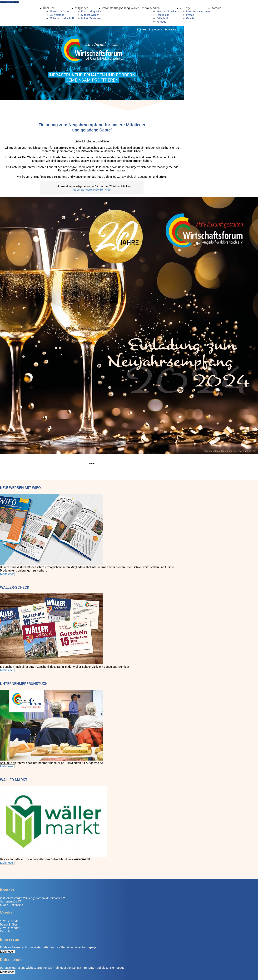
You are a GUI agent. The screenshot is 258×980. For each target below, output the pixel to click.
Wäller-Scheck (140, 8)
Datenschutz (172, 30)
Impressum (156, 30)
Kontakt (216, 8)
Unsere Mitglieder (91, 12)
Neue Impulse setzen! (198, 12)
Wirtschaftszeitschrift (62, 18)
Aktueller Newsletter (168, 12)
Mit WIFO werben (91, 18)
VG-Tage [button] (185, 8)
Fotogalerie (163, 15)
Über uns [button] (49, 8)
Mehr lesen (7, 574)
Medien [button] (155, 8)
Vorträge (161, 22)
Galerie (190, 18)
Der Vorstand (57, 15)
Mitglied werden (90, 15)
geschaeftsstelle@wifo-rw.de (92, 190)
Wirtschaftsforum (60, 12)
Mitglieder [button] (81, 8)
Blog (127, 8)
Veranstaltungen (113, 8)
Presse (190, 15)
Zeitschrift (162, 18)
